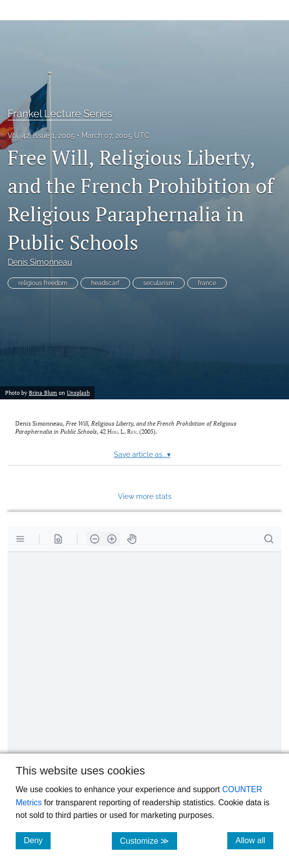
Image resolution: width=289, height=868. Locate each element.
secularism (159, 283)
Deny (37, 840)
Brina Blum (43, 393)
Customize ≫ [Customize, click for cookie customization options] (149, 840)
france (207, 283)
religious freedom (43, 283)
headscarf (105, 283)
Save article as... (142, 454)
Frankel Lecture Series (60, 114)
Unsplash (78, 393)
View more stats (145, 496)
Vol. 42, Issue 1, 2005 (41, 135)
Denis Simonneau (40, 262)
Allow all (254, 840)
